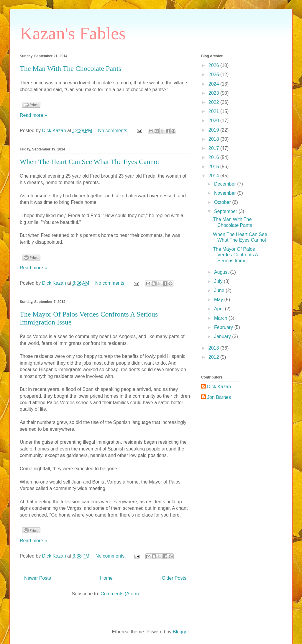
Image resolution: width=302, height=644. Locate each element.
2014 (214, 176)
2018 (214, 139)
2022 (214, 102)
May (219, 300)
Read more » (33, 115)
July (219, 281)
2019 (214, 130)
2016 (214, 157)
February (224, 327)
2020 (214, 121)
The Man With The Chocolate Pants (70, 68)
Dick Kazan (219, 387)
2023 (214, 93)
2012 (214, 357)
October (223, 202)
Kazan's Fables (73, 33)
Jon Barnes (219, 397)
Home (106, 578)
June (220, 290)
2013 (214, 348)
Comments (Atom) (120, 594)
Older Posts (174, 578)
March (221, 318)
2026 (214, 65)
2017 (214, 148)
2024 (214, 84)
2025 (214, 74)
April (219, 309)
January (223, 336)
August (222, 272)
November (226, 193)
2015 (214, 167)
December (226, 184)
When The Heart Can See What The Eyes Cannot (90, 162)
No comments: (114, 131)
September (226, 211)
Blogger (181, 632)
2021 (214, 111)
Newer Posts (38, 578)
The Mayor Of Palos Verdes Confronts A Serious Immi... (235, 255)
